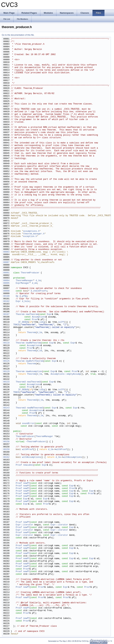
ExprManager (23, 283)
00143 (6, 408)
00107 (6, 314)
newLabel (28, 465)
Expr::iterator (24, 525)
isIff (61, 322)
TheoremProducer (30, 273)
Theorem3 (21, 382)
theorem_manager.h (34, 234)
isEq (42, 322)
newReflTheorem (35, 361)
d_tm (38, 281)
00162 (6, 457)
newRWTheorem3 (35, 408)
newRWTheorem (33, 343)
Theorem (20, 314)
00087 (6, 263)
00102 (6, 301)
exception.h (30, 237)
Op (17, 296)
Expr (18, 301)
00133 (6, 382)
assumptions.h (31, 231)
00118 (6, 343)
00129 (6, 372)
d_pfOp (23, 296)
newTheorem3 (34, 382)
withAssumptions (31, 457)
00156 (6, 442)
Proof (35, 320)
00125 (6, 361)
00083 (6, 252)
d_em (35, 283)
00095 (6, 283)
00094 (6, 281)
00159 (6, 450)
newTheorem (32, 314)
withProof (28, 450)
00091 (6, 273)
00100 (6, 296)
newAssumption (34, 372)
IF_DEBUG (23, 322)
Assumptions (39, 317)
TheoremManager (24, 281)
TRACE (16, 325)
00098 (6, 291)
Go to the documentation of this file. (18, 35)
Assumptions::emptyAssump (66, 374)
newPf (26, 483)
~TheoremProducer (36, 442)
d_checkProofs (39, 291)
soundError (28, 424)
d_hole (26, 301)
